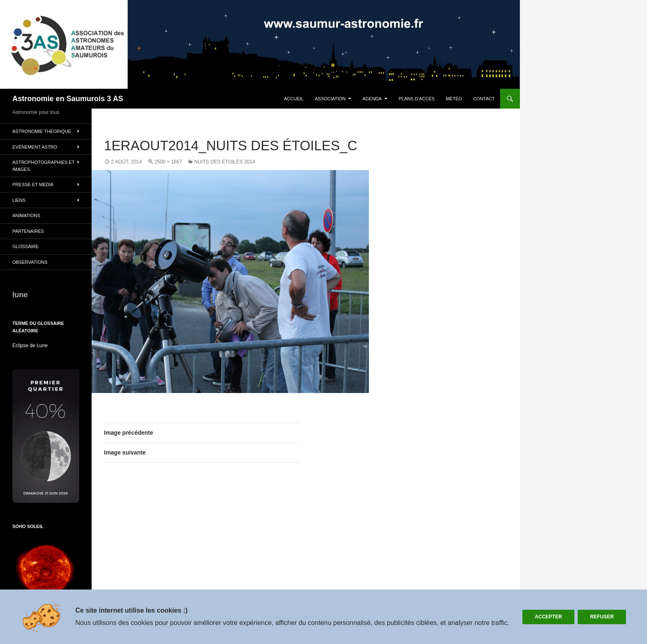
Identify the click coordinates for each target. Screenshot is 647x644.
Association (330, 99)
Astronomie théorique (42, 131)
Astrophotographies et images (44, 166)
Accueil (294, 99)
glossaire (26, 246)
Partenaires (28, 231)
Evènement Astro (35, 147)
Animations (26, 215)
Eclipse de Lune (30, 346)
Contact (484, 99)
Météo (454, 99)
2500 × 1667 (168, 162)
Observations (30, 262)
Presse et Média (33, 185)
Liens (19, 200)
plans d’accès (417, 99)
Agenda (372, 99)
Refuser (602, 617)
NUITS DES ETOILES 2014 (224, 162)
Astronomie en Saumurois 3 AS (68, 99)
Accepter (548, 617)
